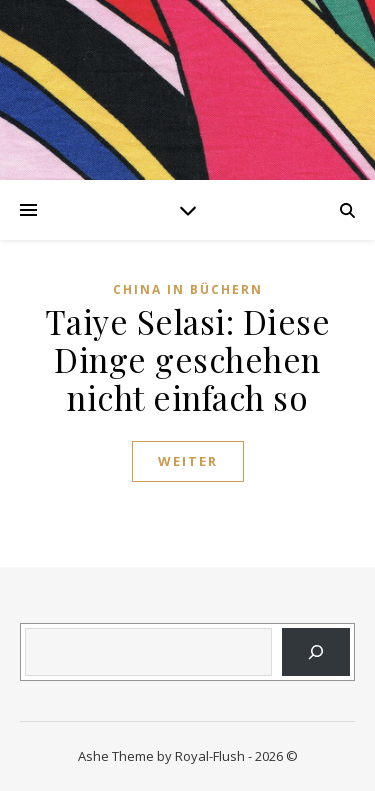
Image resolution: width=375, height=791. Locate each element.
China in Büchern (188, 289)
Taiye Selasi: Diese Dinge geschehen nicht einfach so (188, 359)
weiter (188, 461)
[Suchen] (316, 652)
